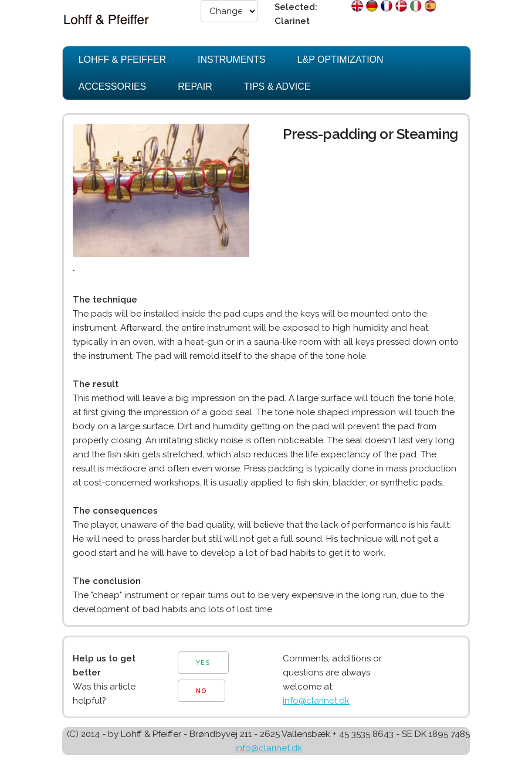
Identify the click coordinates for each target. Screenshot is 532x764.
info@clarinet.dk (316, 701)
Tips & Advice (277, 86)
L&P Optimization (340, 60)
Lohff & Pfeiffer (122, 60)
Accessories (113, 86)
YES (203, 663)
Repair (195, 86)
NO (201, 691)
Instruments (232, 60)
